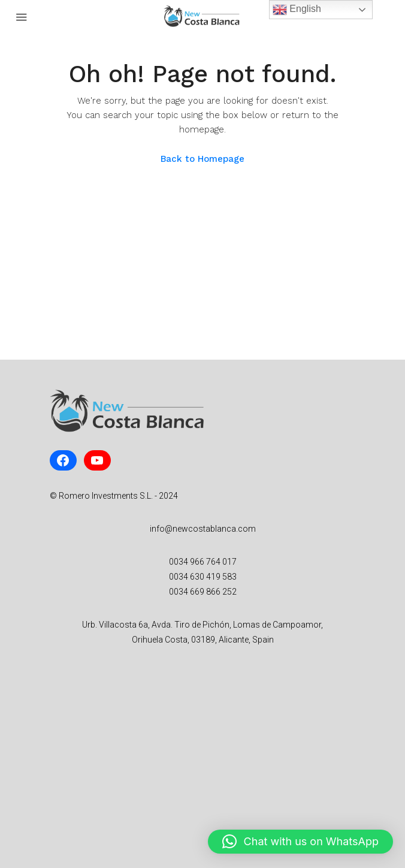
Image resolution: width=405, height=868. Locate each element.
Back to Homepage (202, 159)
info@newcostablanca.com (203, 529)
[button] (300, 842)
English (297, 10)
